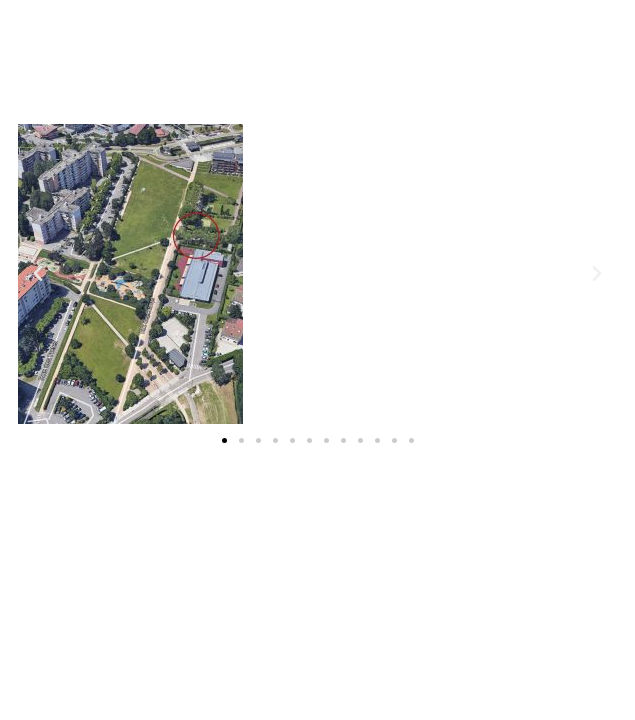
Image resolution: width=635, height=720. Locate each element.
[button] (224, 440)
